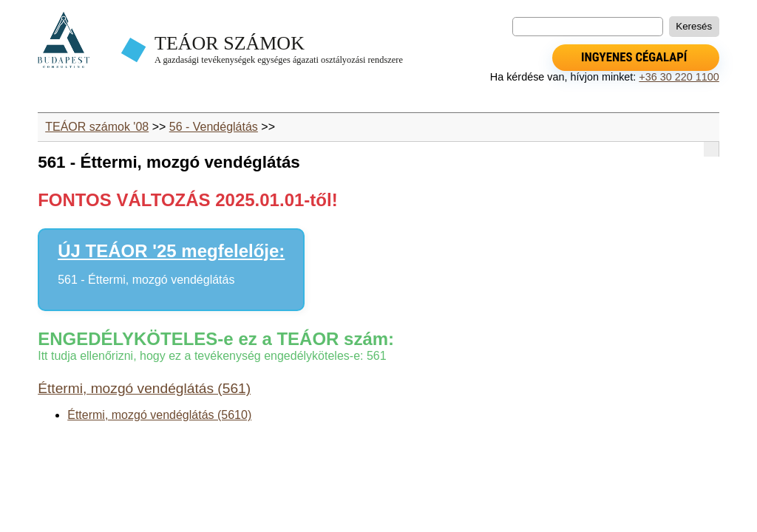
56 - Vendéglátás (214, 127)
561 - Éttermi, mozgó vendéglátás (146, 280)
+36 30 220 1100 (679, 77)
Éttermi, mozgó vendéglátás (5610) (159, 415)
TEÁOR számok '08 (97, 127)
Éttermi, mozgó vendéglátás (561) (144, 388)
